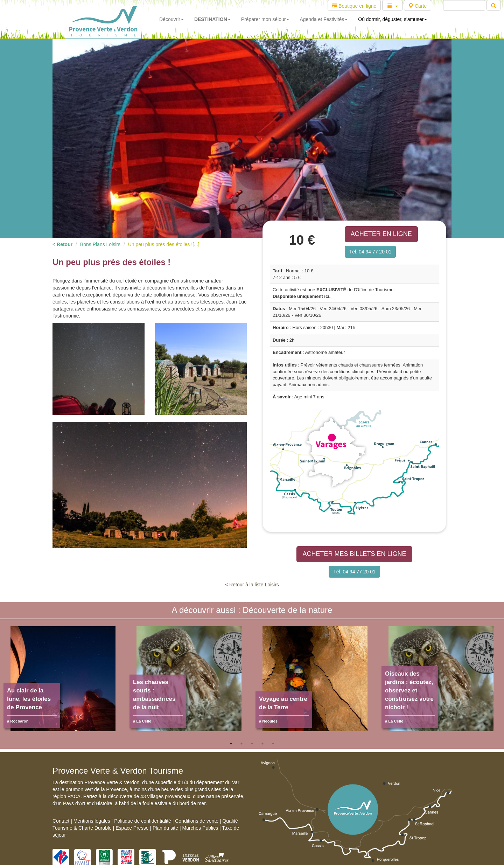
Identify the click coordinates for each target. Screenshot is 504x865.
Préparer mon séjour (265, 19)
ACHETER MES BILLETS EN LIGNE (354, 554)
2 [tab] (241, 744)
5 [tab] (273, 744)
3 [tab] (252, 744)
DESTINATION (212, 19)
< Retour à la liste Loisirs (252, 585)
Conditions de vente (197, 821)
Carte (418, 6)
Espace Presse (132, 828)
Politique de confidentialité (143, 821)
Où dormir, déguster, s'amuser (393, 19)
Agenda (324, 19)
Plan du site (165, 828)
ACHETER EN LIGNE (381, 234)
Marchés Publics (200, 828)
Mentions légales (92, 821)
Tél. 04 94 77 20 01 (370, 252)
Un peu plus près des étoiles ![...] (164, 244)
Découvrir (171, 19)
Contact (61, 821)
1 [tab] (231, 744)
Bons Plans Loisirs (100, 244)
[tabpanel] (63, 682)
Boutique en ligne (354, 6)
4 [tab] (262, 744)
